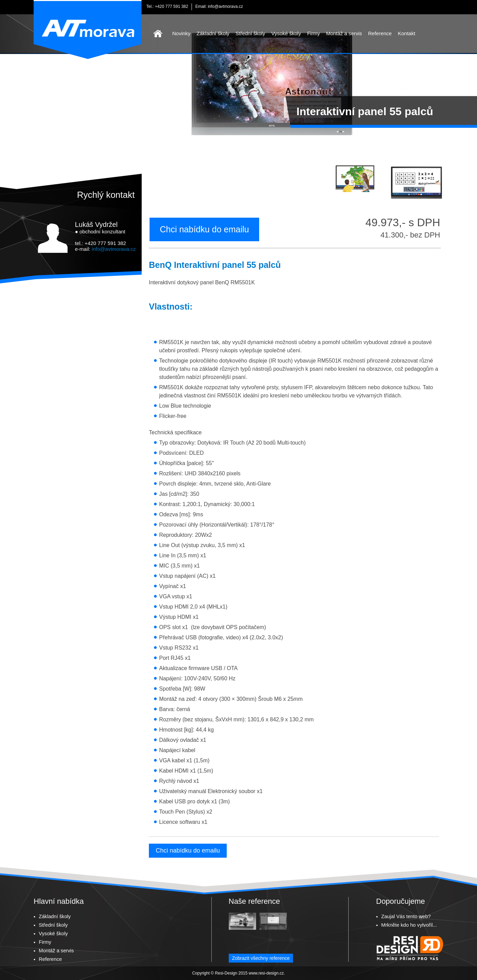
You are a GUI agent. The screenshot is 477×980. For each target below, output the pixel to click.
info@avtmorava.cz (226, 6)
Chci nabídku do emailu (204, 229)
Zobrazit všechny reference (261, 958)
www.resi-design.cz (266, 973)
